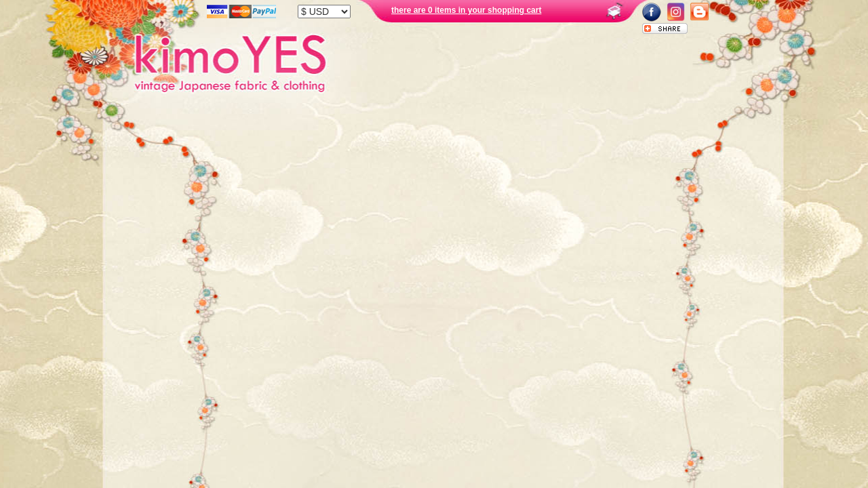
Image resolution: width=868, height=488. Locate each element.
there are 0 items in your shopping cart (466, 10)
